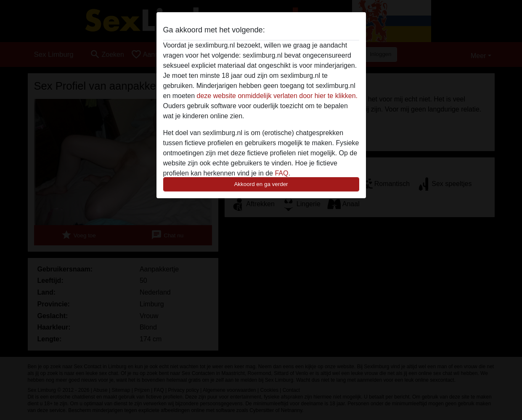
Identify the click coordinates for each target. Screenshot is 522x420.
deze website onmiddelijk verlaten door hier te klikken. (277, 96)
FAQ (281, 173)
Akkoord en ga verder (261, 184)
